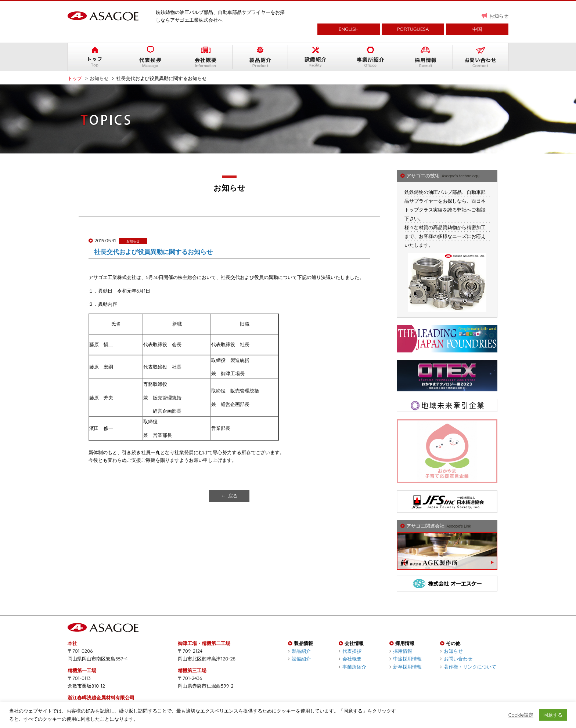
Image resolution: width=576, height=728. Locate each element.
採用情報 (401, 651)
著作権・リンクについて (468, 667)
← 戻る (229, 496)
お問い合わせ (456, 659)
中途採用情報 (406, 659)
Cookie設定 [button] (521, 715)
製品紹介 (299, 651)
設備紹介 (299, 659)
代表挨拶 (350, 651)
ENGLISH (349, 29)
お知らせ (499, 16)
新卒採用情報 (406, 667)
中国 (477, 29)
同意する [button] (553, 715)
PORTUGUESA (413, 29)
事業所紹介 (352, 667)
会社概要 (350, 659)
